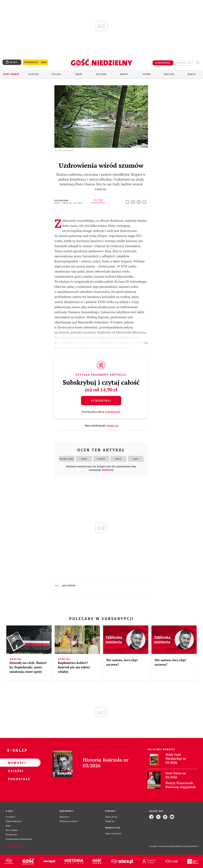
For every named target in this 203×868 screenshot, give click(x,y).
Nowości (15, 763)
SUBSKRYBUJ (163, 63)
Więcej (192, 74)
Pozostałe (15, 779)
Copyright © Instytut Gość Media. (162, 846)
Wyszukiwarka (198, 62)
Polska (56, 74)
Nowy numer (11, 74)
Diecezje (169, 74)
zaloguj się (184, 63)
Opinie (147, 74)
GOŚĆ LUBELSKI (69, 586)
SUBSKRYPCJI (113, 412)
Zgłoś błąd (13, 846)
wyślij (145, 201)
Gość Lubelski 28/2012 (69, 203)
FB (134, 201)
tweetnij (139, 201)
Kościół (34, 74)
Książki (15, 771)
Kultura (101, 74)
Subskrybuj (101, 401)
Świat (79, 74)
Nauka (124, 74)
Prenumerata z (35, 62)
